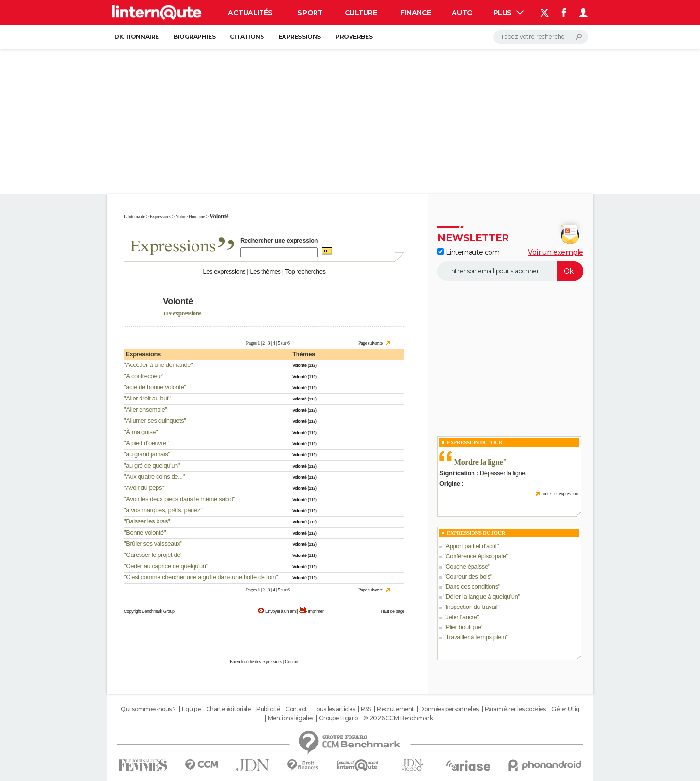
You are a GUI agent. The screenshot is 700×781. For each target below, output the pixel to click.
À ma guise (141, 432)
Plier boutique (463, 627)
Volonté (299, 365)
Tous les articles (334, 709)
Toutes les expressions (560, 494)
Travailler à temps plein (475, 637)
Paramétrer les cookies (515, 709)
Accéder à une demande (158, 365)
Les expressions (224, 271)
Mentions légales (290, 718)
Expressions (300, 37)
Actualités (250, 13)
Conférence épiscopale (475, 556)
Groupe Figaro (338, 718)
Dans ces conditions (472, 586)
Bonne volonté (145, 532)
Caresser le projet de (153, 555)
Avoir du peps (144, 488)
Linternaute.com (468, 252)
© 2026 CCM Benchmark (398, 718)
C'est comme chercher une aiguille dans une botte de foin (201, 577)
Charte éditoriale (228, 709)
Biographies (194, 37)
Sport (310, 13)
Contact (292, 662)
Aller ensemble (145, 409)
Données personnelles (449, 709)
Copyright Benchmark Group (149, 611)
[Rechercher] (541, 37)
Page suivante (370, 343)
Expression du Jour (474, 442)
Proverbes (354, 37)
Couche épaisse (466, 566)
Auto (462, 13)
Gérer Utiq (565, 709)
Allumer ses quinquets (155, 421)
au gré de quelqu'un (152, 465)
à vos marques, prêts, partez (163, 510)
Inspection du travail (471, 607)
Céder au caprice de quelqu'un (166, 566)
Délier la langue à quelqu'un (481, 597)
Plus (508, 13)
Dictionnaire (137, 37)
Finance (416, 13)
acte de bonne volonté (155, 387)
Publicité (268, 709)
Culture (361, 13)
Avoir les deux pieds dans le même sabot (179, 499)
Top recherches (306, 271)
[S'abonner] (510, 271)
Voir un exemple (556, 252)
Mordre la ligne (478, 462)
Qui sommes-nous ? (148, 709)
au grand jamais (147, 454)
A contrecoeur (144, 376)
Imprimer (316, 611)
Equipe (191, 709)
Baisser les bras (147, 521)
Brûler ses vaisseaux (153, 544)
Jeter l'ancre (461, 617)
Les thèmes (265, 271)
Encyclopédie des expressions (256, 662)
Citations (247, 37)
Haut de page (393, 611)
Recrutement (395, 709)
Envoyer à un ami (281, 611)
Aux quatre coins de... (154, 477)
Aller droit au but (147, 398)
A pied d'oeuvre (146, 443)
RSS (366, 709)
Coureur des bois (468, 577)
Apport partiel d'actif (471, 546)
